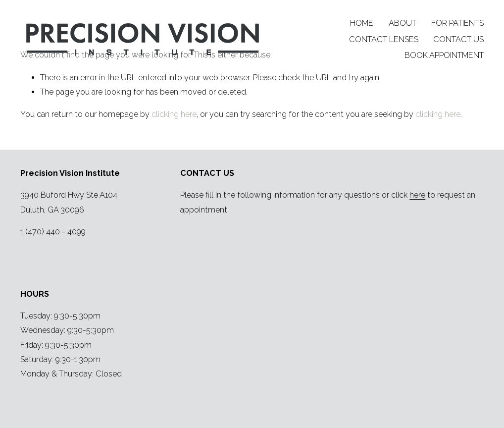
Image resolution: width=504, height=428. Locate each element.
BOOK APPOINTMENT (444, 55)
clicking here (174, 114)
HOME (362, 23)
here (417, 195)
